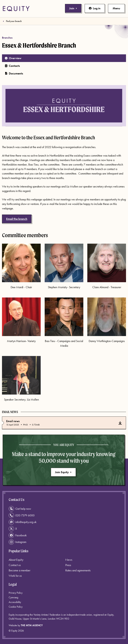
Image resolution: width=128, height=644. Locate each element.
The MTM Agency (32, 625)
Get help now (20, 509)
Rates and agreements (78, 570)
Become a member (19, 570)
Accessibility (15, 602)
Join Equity (63, 472)
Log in (95, 8)
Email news (13, 421)
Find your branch (14, 21)
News (69, 560)
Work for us (15, 576)
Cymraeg (13, 597)
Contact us (15, 565)
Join (73, 8)
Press (68, 565)
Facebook (18, 535)
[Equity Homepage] (16, 9)
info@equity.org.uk (23, 522)
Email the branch (17, 219)
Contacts (12, 66)
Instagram (17, 542)
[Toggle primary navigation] (116, 8)
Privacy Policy (16, 593)
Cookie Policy (16, 607)
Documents (14, 73)
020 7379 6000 (22, 515)
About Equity (16, 560)
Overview (13, 58)
